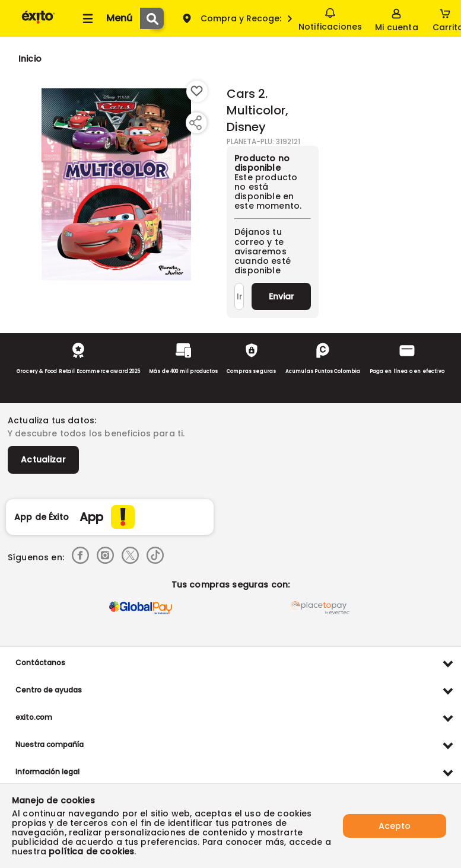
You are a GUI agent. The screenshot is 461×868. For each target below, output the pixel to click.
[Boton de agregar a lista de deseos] (197, 91)
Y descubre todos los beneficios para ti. (96, 433)
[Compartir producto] (195, 123)
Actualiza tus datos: (52, 420)
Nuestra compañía (50, 744)
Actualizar (43, 459)
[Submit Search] (152, 18)
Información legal (47, 772)
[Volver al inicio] (38, 23)
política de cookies (91, 851)
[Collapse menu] (106, 18)
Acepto (395, 826)
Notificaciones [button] (330, 18)
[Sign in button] (396, 18)
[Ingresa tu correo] (239, 296)
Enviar (282, 296)
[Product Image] (116, 184)
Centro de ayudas (49, 690)
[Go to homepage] (30, 59)
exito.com (34, 717)
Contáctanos (40, 663)
